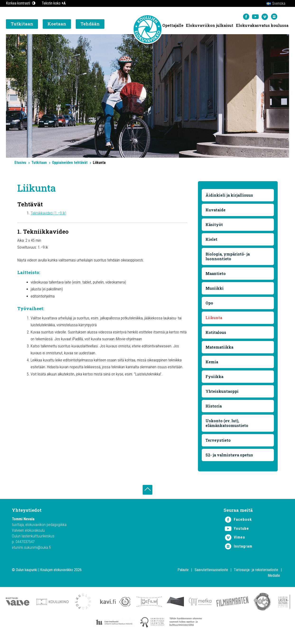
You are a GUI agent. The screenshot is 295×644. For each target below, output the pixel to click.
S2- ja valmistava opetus (230, 456)
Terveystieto (219, 442)
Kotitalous (216, 334)
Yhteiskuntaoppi (222, 393)
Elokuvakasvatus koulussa (262, 26)
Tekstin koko (54, 3)
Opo (210, 304)
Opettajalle (172, 26)
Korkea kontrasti (21, 3)
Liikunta (214, 319)
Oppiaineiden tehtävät (70, 163)
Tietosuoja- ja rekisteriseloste (256, 574)
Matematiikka (220, 348)
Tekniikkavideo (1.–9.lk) (50, 214)
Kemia (212, 363)
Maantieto (216, 275)
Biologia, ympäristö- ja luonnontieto (228, 258)
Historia (214, 407)
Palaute (183, 574)
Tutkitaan (39, 163)
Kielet (212, 241)
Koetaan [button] (57, 25)
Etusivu (20, 163)
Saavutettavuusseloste (211, 574)
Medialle (274, 580)
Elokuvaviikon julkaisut (209, 26)
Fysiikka (215, 378)
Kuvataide (216, 211)
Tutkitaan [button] (22, 25)
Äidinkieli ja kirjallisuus (230, 197)
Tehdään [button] (90, 25)
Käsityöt (215, 226)
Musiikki (215, 290)
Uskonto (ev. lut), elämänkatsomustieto (227, 424)
